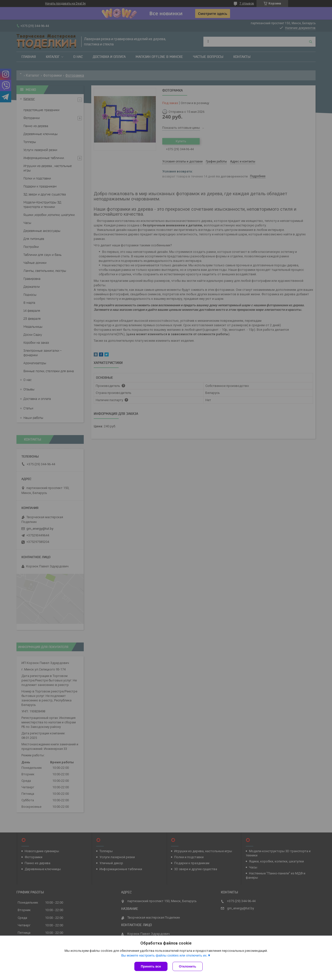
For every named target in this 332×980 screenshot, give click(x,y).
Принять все (151, 966)
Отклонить (188, 966)
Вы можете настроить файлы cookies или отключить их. (164, 955)
